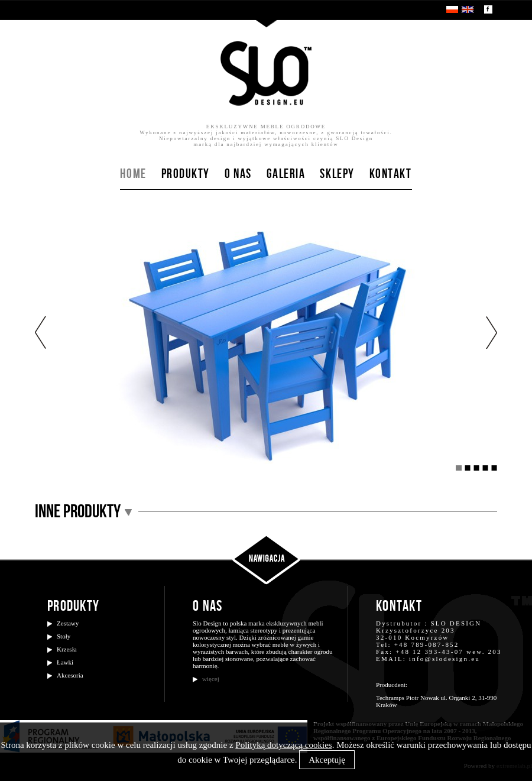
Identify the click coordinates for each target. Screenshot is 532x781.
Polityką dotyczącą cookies (283, 745)
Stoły (64, 636)
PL (452, 9)
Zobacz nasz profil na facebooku (488, 9)
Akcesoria (70, 675)
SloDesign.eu (266, 73)
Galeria (286, 174)
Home (133, 174)
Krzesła (67, 649)
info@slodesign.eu (445, 659)
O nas (238, 174)
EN (468, 9)
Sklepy (337, 174)
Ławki (65, 662)
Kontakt (391, 174)
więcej (211, 679)
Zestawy (68, 623)
